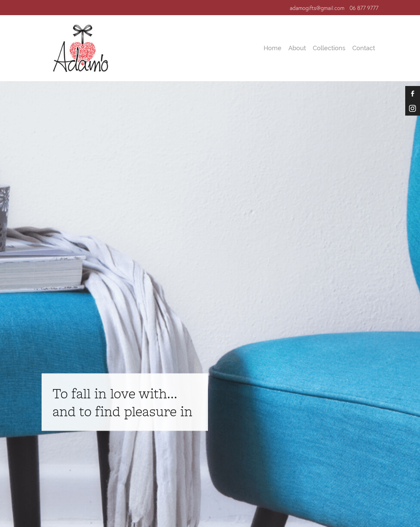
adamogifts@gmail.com (317, 8)
